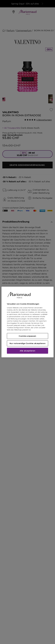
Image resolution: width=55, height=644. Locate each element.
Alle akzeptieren (28, 351)
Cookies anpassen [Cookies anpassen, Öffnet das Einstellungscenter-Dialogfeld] (27, 336)
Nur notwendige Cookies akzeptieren (27, 343)
